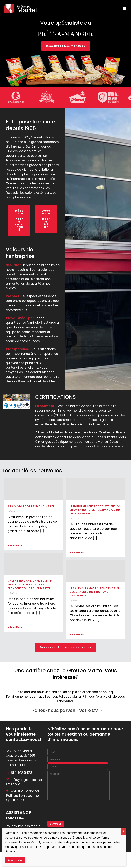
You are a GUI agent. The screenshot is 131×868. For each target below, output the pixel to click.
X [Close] (123, 831)
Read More (15, 545)
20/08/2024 (13, 511)
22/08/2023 (13, 593)
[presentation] (73, 815)
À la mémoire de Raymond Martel (32, 506)
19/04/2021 (75, 601)
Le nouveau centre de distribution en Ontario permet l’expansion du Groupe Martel (95, 510)
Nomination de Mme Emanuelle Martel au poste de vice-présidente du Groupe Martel (30, 585)
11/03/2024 (75, 519)
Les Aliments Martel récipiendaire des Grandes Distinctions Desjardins (95, 592)
